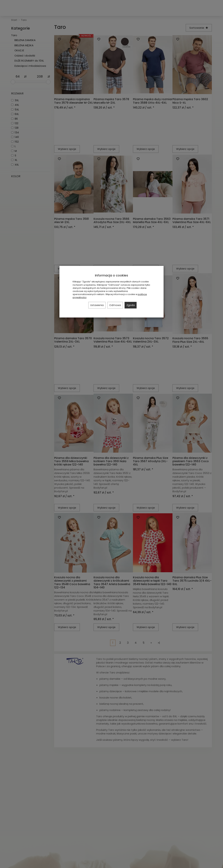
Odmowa (115, 305)
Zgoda (131, 305)
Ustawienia (97, 305)
